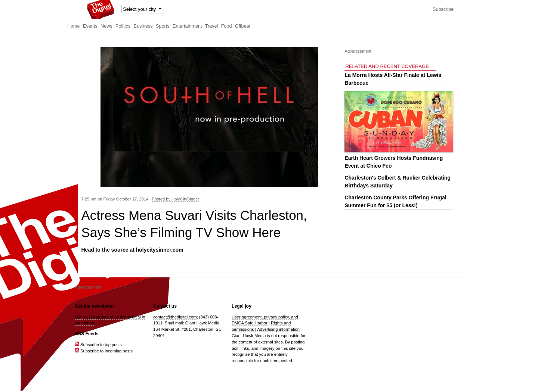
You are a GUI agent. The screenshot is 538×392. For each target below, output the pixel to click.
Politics (123, 26)
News (106, 26)
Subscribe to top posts (98, 345)
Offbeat (243, 26)
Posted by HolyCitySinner (175, 199)
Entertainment (187, 26)
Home (74, 26)
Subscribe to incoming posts (104, 351)
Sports (163, 26)
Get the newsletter (95, 306)
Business (143, 26)
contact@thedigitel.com (175, 317)
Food (227, 26)
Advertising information (278, 329)
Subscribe (443, 9)
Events (90, 26)
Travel (212, 26)
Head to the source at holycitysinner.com (132, 250)
